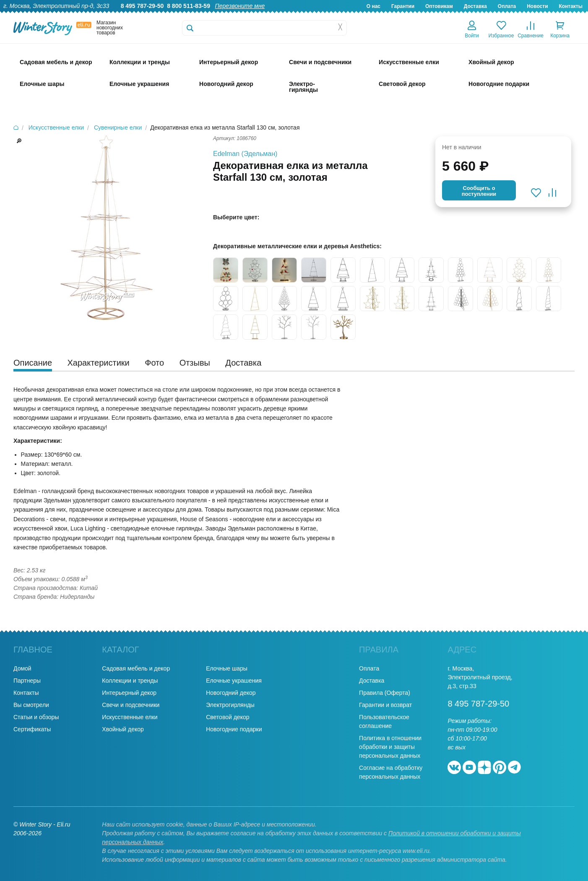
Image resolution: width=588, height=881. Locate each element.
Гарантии (403, 6)
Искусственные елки (130, 717)
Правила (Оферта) (385, 693)
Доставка (475, 6)
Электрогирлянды (230, 705)
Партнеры (27, 681)
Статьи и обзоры (36, 717)
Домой (22, 668)
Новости (537, 6)
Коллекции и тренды (130, 681)
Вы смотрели (31, 705)
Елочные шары (227, 668)
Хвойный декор (123, 729)
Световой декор (228, 717)
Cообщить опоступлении (479, 191)
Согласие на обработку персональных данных (391, 772)
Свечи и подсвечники (131, 705)
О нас (373, 6)
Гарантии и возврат (385, 705)
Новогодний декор (231, 693)
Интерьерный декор (129, 693)
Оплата (507, 6)
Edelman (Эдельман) (245, 154)
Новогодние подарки (234, 729)
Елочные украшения (234, 681)
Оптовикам (439, 6)
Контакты (571, 6)
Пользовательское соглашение (384, 721)
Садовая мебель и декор (136, 668)
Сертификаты (32, 729)
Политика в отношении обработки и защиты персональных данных (390, 747)
